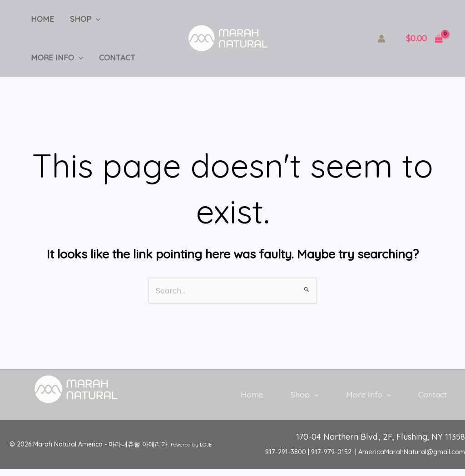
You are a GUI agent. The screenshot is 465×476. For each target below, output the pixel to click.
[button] (92, 20)
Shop (82, 20)
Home (41, 20)
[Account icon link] (381, 41)
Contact (114, 61)
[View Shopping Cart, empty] (424, 41)
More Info (56, 61)
